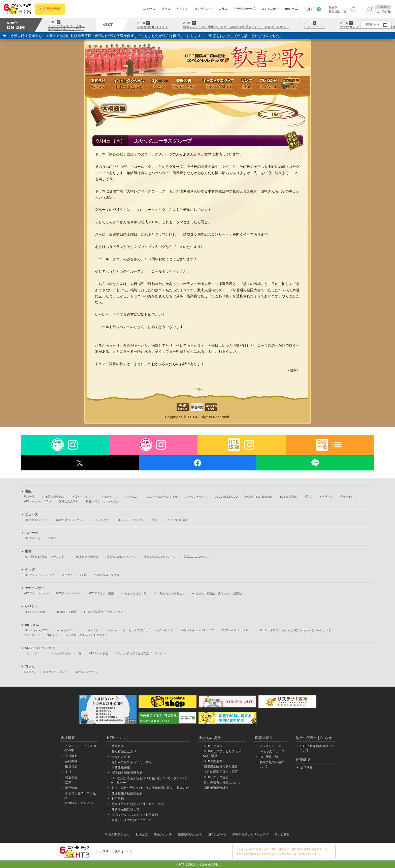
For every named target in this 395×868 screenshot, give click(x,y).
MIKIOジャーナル (86, 672)
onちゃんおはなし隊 (134, 593)
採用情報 (71, 788)
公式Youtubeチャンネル (122, 557)
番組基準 (118, 746)
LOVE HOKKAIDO (226, 497)
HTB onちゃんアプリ (37, 630)
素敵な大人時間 (69, 501)
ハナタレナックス (196, 497)
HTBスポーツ (32, 538)
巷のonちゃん (165, 630)
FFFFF (52, 538)
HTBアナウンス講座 (101, 593)
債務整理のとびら (190, 834)
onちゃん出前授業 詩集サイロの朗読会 (218, 593)
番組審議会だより (124, 751)
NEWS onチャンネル (69, 520)
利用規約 (118, 799)
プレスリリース (270, 746)
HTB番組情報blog (53, 497)
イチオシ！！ (110, 497)
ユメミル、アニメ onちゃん (41, 635)
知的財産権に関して (126, 809)
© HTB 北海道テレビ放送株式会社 (197, 864)
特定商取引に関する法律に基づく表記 (138, 804)
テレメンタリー (99, 520)
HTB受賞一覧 (269, 757)
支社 (68, 772)
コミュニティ (270, 9)
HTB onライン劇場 (65, 612)
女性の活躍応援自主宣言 (221, 772)
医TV (308, 497)
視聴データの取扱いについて (132, 820)
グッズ (166, 9)
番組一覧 (29, 497)
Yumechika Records (107, 575)
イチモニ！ (133, 497)
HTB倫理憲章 (213, 761)
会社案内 (71, 761)
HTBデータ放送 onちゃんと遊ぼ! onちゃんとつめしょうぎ (295, 630)
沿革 (68, 783)
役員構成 (71, 766)
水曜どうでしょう (83, 497)
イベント (182, 9)
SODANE (29, 672)
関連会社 (71, 777)
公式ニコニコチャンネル (199, 557)
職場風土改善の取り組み (221, 766)
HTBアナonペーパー (69, 593)
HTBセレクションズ (55, 672)
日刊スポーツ (217, 834)
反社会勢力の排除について (222, 783)
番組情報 (53, 9)
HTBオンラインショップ (39, 575)
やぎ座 (386, 11)
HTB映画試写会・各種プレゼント (105, 612)
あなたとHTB (121, 757)
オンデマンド (204, 9)
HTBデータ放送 (98, 653)
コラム (223, 9)
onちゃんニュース (272, 751)
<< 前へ (198, 389)
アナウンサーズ (244, 9)
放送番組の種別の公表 (127, 793)
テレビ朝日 (282, 834)
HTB (190, 417)
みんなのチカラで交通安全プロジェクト (141, 653)
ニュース (149, 9)
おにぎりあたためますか (162, 497)
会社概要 (71, 756)
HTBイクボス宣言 (216, 777)
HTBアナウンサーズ (36, 593)
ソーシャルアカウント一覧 (64, 653)
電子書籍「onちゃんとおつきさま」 (88, 635)
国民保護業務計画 (216, 788)
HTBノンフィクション (130, 520)
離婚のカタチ (163, 834)
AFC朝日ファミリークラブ (250, 834)
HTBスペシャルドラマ (38, 501)
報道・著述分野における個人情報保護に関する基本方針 (150, 788)
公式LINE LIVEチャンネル (160, 557)
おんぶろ (93, 630)
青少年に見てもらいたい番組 (132, 762)
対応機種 (306, 768)
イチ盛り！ (326, 497)
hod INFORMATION (87, 557)
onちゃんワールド (68, 630)
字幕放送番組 (121, 767)
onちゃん (292, 9)
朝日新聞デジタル (117, 834)
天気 (155, 520)
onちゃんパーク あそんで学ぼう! (127, 630)
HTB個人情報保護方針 (127, 773)
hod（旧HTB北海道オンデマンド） (45, 557)
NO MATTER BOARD (258, 497)
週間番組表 (372, 24)
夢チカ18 (346, 497)
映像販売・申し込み (79, 803)
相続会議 (142, 834)
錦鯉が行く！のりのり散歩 (103, 501)
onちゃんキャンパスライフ (197, 630)
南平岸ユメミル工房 (74, 575)
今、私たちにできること (170, 593)
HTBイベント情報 (35, 612)
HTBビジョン (213, 746)
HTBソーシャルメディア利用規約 (135, 815)
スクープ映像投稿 (176, 520)
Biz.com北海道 (288, 497)
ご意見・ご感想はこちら (116, 852)
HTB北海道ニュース (36, 520)
